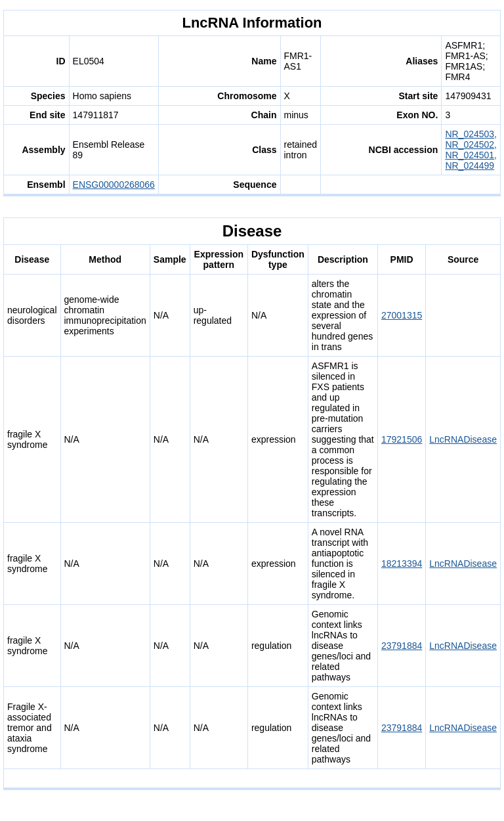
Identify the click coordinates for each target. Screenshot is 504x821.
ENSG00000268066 (114, 185)
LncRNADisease (463, 439)
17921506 (402, 439)
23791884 (402, 646)
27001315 (402, 315)
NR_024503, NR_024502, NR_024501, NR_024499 (471, 150)
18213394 (402, 564)
